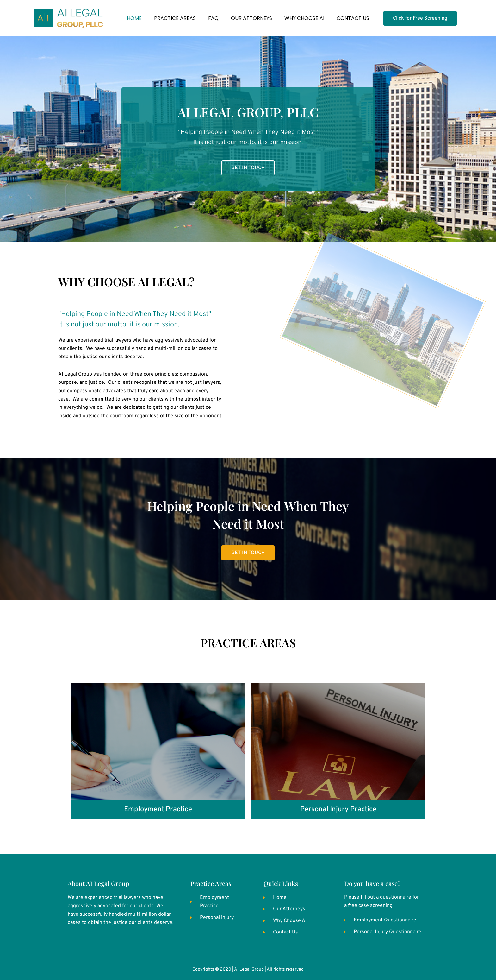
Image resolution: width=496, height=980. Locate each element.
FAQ (213, 18)
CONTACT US (353, 18)
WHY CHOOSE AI (304, 18)
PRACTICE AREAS (175, 18)
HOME (134, 18)
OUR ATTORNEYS (251, 18)
